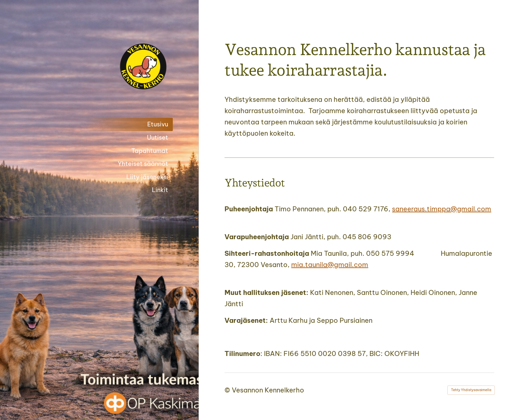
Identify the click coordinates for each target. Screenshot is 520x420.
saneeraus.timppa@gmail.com (442, 209)
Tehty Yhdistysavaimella (471, 390)
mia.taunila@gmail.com (330, 265)
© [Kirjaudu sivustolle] (228, 390)
